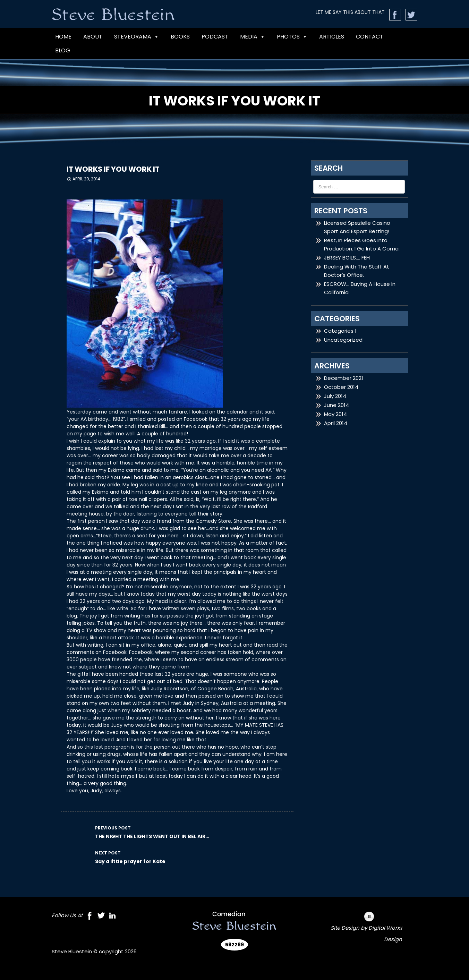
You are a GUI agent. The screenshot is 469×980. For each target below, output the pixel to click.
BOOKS (180, 37)
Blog (63, 50)
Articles (332, 37)
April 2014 (336, 423)
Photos (292, 37)
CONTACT (370, 37)
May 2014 (335, 414)
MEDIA (253, 37)
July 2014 (335, 396)
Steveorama (137, 37)
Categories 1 (340, 331)
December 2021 (344, 378)
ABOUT (93, 37)
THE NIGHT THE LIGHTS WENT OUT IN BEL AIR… (177, 832)
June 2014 (336, 405)
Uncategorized (343, 340)
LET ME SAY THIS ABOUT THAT (350, 12)
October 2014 (341, 387)
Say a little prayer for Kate (177, 857)
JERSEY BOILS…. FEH (347, 258)
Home (63, 37)
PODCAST (215, 37)
